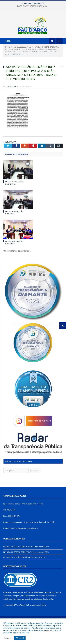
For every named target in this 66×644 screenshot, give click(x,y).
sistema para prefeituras (36, 607)
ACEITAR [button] (20, 638)
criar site (20, 607)
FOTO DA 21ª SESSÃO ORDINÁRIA (14, 257)
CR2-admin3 (11, 101)
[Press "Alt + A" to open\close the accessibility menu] (63, 325)
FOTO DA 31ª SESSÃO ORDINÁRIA (14, 227)
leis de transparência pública (28, 613)
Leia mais (48, 630)
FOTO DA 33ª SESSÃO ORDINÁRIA (32, 6)
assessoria (8, 610)
